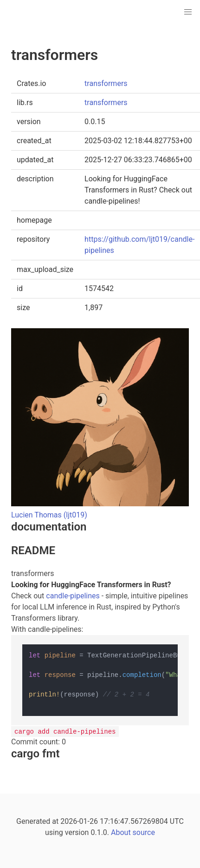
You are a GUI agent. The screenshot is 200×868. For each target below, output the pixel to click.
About (121, 832)
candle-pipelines (73, 596)
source (144, 832)
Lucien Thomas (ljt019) (49, 515)
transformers (106, 83)
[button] (188, 12)
